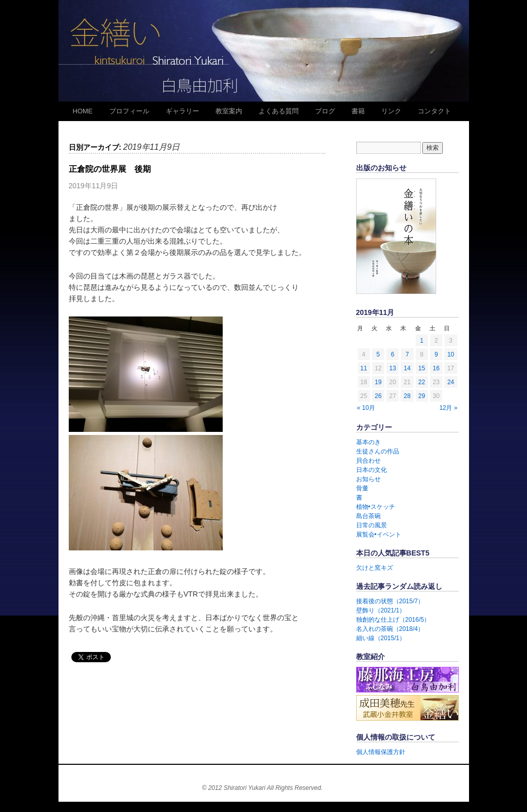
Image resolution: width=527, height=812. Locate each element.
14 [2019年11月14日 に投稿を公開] (407, 368)
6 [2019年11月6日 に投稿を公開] (393, 354)
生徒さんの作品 (378, 451)
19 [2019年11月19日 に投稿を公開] (378, 382)
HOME (83, 111)
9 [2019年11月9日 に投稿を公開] (436, 354)
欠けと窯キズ (375, 568)
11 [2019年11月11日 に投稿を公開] (364, 368)
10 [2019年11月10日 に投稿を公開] (451, 354)
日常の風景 (372, 525)
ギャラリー (182, 111)
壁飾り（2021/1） (381, 610)
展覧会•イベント (379, 534)
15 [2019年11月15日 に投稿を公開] (422, 368)
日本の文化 (372, 470)
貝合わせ (368, 461)
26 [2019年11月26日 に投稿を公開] (378, 396)
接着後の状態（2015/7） (390, 601)
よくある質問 (279, 111)
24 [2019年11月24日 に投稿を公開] (451, 382)
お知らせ (368, 479)
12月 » (448, 408)
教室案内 (229, 111)
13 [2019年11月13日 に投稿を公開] (393, 368)
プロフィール (129, 111)
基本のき (368, 442)
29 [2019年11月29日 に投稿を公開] (422, 396)
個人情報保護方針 (381, 752)
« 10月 (366, 408)
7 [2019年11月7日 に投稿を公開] (407, 354)
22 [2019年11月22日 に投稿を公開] (422, 382)
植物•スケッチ (376, 507)
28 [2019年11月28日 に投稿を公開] (407, 396)
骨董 (362, 488)
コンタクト (434, 111)
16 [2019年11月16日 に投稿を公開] (436, 368)
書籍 (358, 111)
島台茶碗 (368, 516)
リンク (391, 111)
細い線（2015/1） (381, 638)
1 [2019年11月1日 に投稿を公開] (422, 341)
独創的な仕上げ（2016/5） (393, 620)
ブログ (325, 111)
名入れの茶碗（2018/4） (390, 629)
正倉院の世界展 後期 (110, 169)
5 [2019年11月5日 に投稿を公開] (378, 354)
